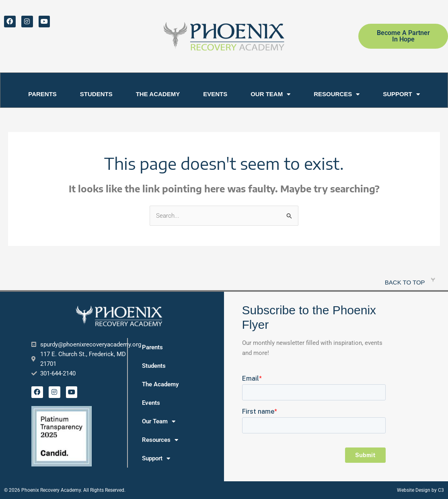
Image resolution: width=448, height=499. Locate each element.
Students (96, 94)
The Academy (158, 94)
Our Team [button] (270, 94)
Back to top (405, 283)
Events (215, 94)
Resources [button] (337, 94)
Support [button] (401, 94)
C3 (441, 491)
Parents (42, 94)
